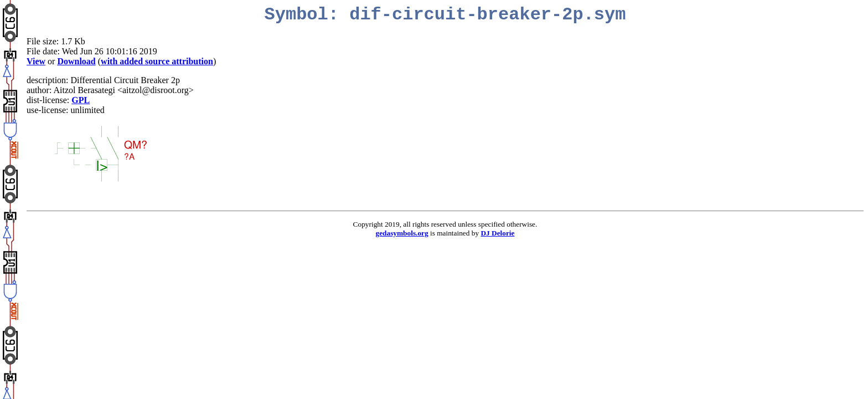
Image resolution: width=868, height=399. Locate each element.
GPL (81, 100)
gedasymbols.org (402, 233)
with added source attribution (157, 61)
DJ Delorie (497, 233)
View (36, 61)
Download (76, 61)
